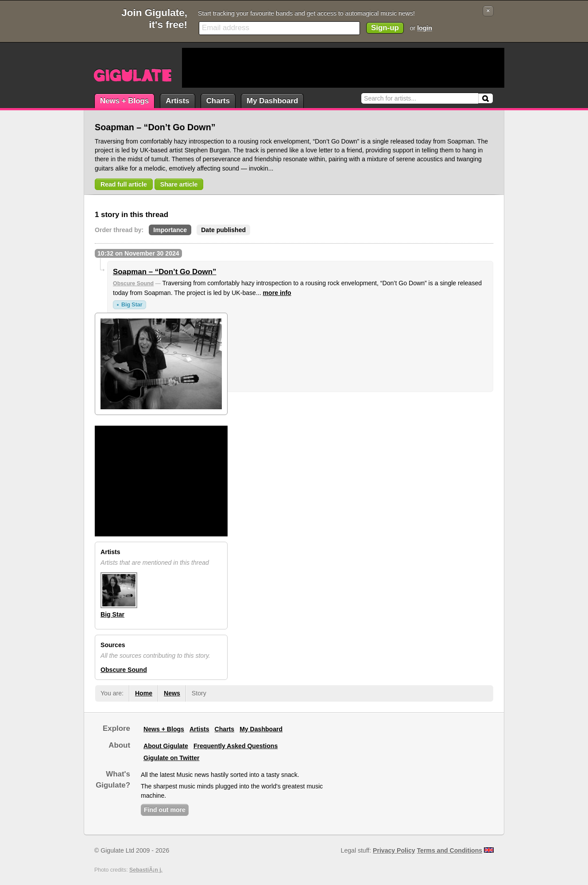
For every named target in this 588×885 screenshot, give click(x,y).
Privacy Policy (394, 850)
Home (144, 693)
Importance (170, 230)
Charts (218, 101)
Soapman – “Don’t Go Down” (164, 272)
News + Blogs (124, 101)
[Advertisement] (343, 68)
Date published (223, 230)
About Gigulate (166, 746)
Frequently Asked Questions (236, 746)
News (172, 693)
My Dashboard (272, 101)
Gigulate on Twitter (171, 758)
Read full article (124, 184)
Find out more (165, 810)
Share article (179, 184)
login (425, 28)
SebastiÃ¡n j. (146, 870)
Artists (177, 101)
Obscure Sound (133, 283)
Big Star (132, 305)
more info (277, 293)
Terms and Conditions (450, 850)
